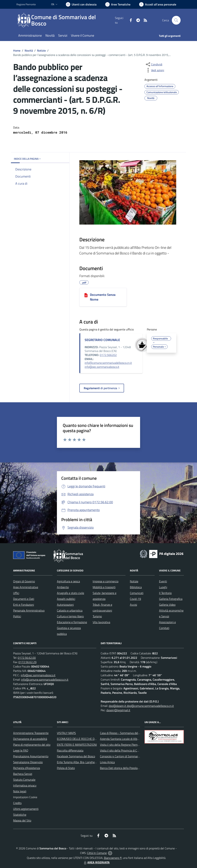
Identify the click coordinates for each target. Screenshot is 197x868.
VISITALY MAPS (66, 733)
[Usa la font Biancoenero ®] (81, 4)
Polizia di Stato (66, 768)
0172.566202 (108, 355)
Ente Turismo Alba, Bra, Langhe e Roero (81, 762)
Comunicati (137, 593)
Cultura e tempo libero (70, 616)
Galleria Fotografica (171, 599)
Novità (29, 50)
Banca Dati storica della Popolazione (122, 768)
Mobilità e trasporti (104, 587)
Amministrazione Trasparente (31, 733)
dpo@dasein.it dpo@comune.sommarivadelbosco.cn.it (141, 706)
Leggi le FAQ (21, 750)
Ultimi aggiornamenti (26, 809)
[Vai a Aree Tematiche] (118, 4)
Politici (17, 616)
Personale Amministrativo (29, 610)
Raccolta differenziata (70, 750)
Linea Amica (107, 762)
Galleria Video (167, 605)
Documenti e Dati (24, 599)
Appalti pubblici (66, 599)
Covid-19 (135, 599)
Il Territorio (165, 593)
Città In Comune (97, 853)
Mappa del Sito (22, 820)
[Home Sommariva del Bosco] (66, 20)
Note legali (20, 791)
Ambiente (63, 587)
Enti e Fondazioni (24, 605)
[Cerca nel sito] (176, 20)
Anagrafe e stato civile (71, 593)
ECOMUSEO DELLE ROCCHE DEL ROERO (82, 739)
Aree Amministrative (26, 587)
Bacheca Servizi (23, 774)
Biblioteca (136, 587)
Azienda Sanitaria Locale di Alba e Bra (123, 739)
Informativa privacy (25, 785)
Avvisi (133, 605)
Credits (17, 803)
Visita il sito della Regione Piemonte (122, 745)
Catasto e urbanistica (70, 610)
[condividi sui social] (154, 64)
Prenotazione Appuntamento (31, 756)
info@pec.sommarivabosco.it (102, 367)
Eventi (163, 581)
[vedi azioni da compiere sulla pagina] (155, 70)
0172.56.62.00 (27, 658)
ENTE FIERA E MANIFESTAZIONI (77, 745)
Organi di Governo (24, 581)
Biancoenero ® (113, 858)
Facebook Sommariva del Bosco (76, 756)
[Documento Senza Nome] (86, 295)
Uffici (16, 593)
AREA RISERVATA (96, 862)
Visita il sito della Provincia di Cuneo (121, 750)
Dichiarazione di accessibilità (30, 739)
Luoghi (163, 587)
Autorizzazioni (65, 605)
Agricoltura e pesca (68, 581)
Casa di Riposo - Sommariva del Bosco (123, 733)
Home (17, 50)
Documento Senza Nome (103, 297)
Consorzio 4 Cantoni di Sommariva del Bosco (127, 756)
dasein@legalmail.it (118, 710)
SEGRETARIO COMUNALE (102, 340)
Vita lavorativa (101, 622)
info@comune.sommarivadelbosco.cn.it (108, 363)
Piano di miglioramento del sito (32, 745)
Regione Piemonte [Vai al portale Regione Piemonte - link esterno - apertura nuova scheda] (26, 4)
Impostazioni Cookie (25, 797)
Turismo (97, 616)
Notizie (41, 50)
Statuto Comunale (24, 780)
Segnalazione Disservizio (28, 762)
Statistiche (20, 815)
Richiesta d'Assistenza (27, 768)
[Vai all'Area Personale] (158, 4)
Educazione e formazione (72, 622)
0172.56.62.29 (27, 662)
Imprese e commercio (106, 581)
